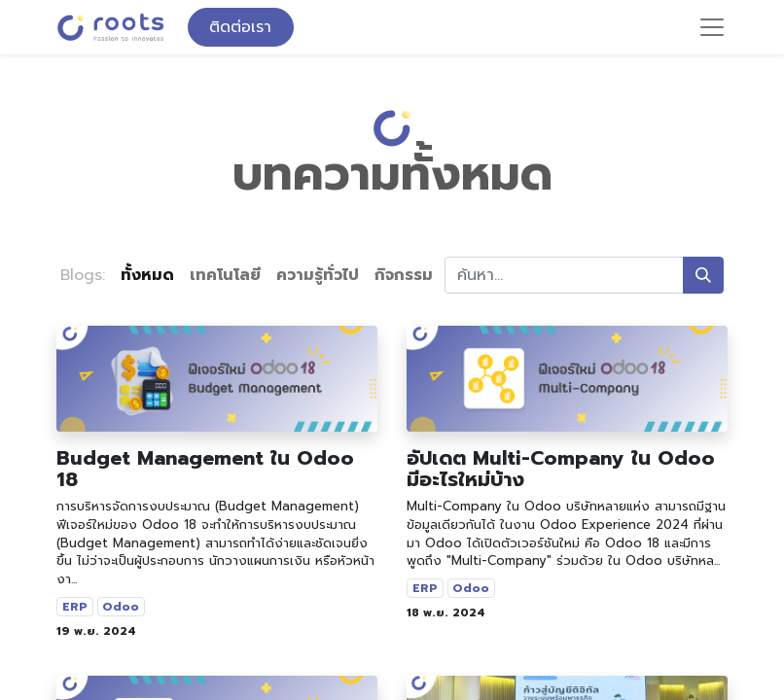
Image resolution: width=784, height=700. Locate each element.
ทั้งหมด (147, 275)
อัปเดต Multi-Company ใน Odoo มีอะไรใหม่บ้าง (561, 469)
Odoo (121, 607)
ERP (75, 607)
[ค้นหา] (703, 275)
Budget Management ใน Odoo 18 (205, 469)
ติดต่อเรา (240, 27)
